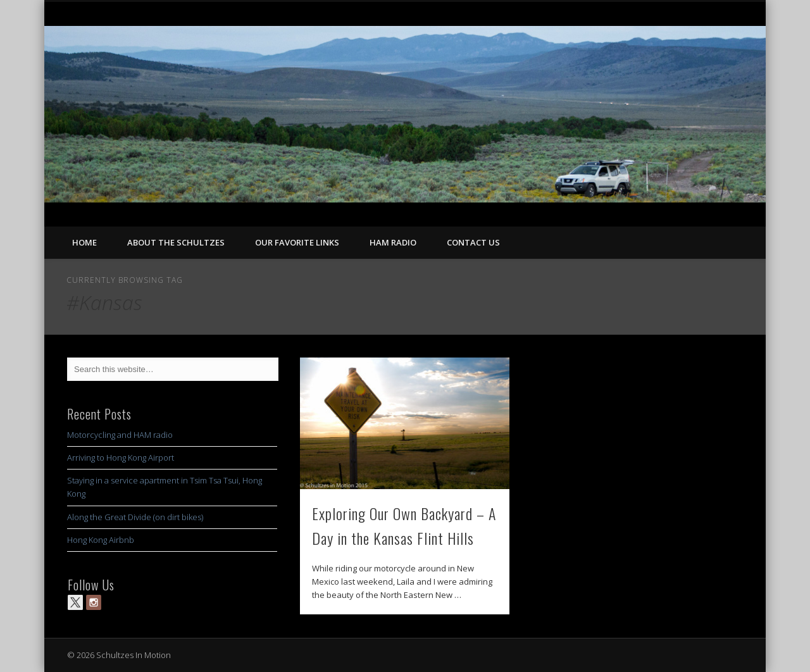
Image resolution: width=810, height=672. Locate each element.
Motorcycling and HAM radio (120, 435)
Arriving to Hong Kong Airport (121, 457)
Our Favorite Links (297, 242)
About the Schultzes (176, 242)
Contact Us (473, 242)
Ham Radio (393, 242)
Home (84, 242)
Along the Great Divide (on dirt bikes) (135, 517)
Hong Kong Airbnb (101, 540)
